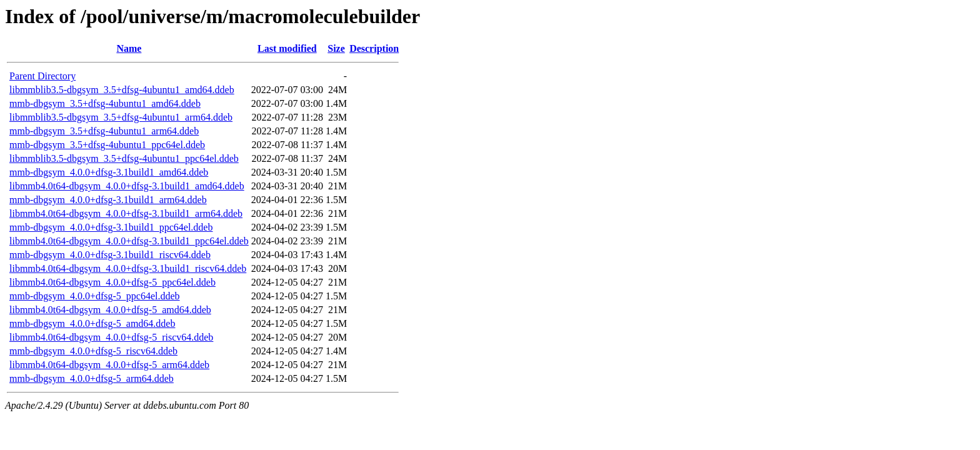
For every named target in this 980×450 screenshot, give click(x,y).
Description (374, 48)
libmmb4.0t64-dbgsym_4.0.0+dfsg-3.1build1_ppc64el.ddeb (129, 241)
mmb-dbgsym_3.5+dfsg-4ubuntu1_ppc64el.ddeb (107, 145)
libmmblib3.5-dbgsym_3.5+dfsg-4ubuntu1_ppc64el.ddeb (124, 158)
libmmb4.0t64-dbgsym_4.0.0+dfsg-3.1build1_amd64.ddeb (127, 186)
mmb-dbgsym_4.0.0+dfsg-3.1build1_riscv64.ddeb (110, 255)
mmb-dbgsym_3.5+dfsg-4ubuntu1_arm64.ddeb (104, 131)
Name (129, 48)
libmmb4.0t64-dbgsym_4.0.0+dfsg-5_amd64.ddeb (110, 310)
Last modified (287, 48)
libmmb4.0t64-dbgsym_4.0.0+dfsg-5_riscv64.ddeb (111, 337)
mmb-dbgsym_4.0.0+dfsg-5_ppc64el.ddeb (95, 296)
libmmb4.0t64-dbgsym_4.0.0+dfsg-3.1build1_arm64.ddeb (126, 213)
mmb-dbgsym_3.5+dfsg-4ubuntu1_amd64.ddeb (105, 103)
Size (336, 48)
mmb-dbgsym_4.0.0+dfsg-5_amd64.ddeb (92, 323)
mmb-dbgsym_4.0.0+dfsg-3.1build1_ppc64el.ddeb (111, 227)
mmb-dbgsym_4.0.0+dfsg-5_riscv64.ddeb (93, 351)
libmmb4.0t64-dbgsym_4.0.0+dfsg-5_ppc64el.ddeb (112, 282)
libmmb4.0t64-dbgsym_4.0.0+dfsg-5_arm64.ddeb (109, 365)
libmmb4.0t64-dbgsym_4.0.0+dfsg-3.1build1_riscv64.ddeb (128, 268)
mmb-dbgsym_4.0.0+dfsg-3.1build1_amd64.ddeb (109, 172)
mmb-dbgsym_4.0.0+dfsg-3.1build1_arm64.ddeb (108, 200)
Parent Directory (42, 76)
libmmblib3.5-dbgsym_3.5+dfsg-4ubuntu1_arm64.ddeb (121, 117)
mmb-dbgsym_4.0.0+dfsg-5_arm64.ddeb (92, 378)
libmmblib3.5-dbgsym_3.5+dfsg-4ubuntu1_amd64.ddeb (122, 90)
